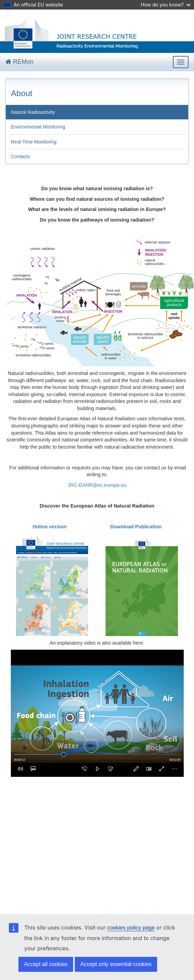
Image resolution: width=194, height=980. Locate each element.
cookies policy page (131, 928)
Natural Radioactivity (33, 112)
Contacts (20, 156)
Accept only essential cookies (116, 964)
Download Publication (136, 527)
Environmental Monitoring (38, 127)
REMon (19, 62)
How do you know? (166, 5)
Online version (50, 527)
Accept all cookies (46, 964)
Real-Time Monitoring (34, 142)
